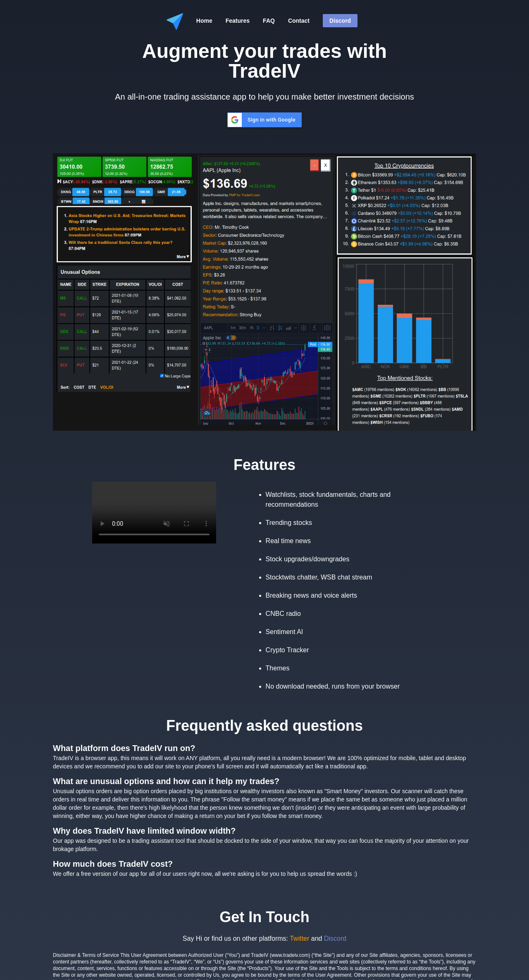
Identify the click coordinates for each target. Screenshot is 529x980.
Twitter (299, 938)
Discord (340, 21)
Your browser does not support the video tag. (154, 513)
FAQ (269, 21)
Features (238, 21)
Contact (299, 21)
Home (204, 21)
